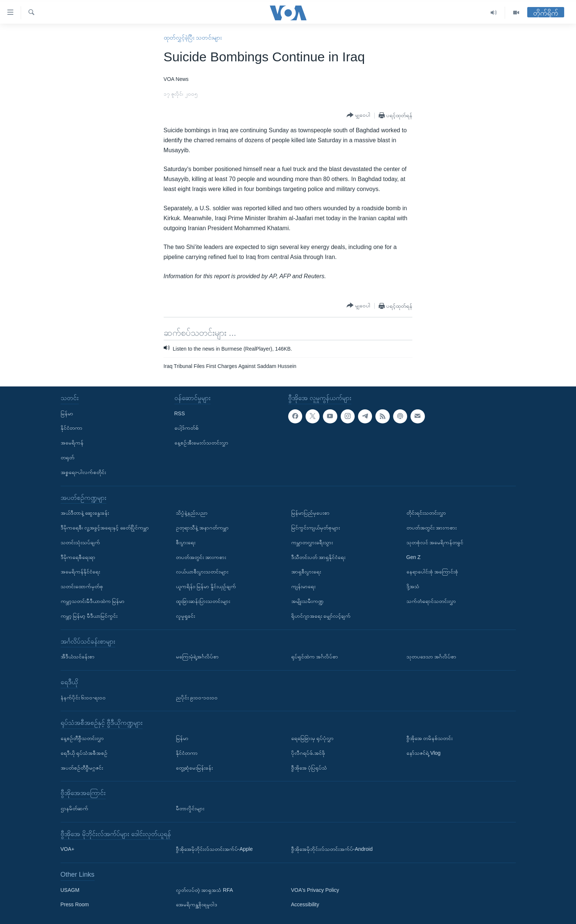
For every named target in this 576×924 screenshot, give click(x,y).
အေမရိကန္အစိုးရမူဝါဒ (197, 905)
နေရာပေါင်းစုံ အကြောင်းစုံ (432, 572)
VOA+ (68, 849)
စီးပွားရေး (186, 542)
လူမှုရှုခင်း (185, 616)
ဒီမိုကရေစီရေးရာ (78, 557)
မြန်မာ (67, 413)
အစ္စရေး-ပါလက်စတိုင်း (83, 472)
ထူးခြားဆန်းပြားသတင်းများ (203, 601)
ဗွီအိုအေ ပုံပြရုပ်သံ (309, 768)
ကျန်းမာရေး (303, 586)
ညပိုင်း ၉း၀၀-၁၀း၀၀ (197, 698)
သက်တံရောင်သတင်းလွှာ (431, 601)
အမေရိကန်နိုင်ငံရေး (80, 572)
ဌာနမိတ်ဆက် (74, 808)
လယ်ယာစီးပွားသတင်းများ (202, 572)
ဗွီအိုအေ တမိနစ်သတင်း (430, 738)
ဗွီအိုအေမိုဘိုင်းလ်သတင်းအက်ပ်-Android (332, 849)
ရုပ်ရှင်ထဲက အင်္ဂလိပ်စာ (315, 657)
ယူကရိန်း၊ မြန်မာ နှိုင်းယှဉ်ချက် (206, 586)
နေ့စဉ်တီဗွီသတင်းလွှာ (82, 738)
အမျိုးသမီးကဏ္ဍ (307, 601)
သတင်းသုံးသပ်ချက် (80, 542)
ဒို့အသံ (413, 586)
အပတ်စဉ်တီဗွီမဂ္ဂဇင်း (82, 768)
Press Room (75, 905)
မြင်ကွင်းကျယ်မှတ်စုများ (316, 528)
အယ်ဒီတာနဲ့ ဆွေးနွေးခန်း (85, 513)
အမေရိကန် (72, 443)
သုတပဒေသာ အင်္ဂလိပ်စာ (432, 657)
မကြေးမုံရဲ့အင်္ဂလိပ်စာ (197, 657)
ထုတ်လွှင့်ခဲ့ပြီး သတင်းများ (193, 37)
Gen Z (414, 557)
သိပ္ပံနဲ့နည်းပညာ (192, 513)
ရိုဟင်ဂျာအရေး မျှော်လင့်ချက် (321, 616)
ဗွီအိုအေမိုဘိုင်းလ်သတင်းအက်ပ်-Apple (214, 849)
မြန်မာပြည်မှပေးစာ (310, 513)
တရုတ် (67, 457)
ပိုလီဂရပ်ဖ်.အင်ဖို (308, 753)
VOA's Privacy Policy (315, 890)
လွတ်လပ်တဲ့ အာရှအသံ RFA (205, 890)
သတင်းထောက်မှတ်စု (82, 586)
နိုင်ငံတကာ (71, 428)
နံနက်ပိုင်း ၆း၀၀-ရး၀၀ (83, 698)
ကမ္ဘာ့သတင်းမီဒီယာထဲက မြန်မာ (93, 601)
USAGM (70, 890)
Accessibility (305, 905)
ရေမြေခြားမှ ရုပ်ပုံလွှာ (313, 738)
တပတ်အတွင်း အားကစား (201, 557)
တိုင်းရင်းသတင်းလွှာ (426, 513)
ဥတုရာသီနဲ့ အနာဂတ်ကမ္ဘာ (202, 528)
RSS (180, 413)
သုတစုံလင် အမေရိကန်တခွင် (435, 542)
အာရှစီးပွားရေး (306, 572)
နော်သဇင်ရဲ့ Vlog (424, 753)
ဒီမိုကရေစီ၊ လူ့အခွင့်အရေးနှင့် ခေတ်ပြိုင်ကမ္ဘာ (105, 528)
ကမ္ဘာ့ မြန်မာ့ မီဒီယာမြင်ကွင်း (89, 616)
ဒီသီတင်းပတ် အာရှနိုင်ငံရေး (318, 557)
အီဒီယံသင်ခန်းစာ (78, 657)
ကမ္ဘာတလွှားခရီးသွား (312, 542)
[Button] (358, 115)
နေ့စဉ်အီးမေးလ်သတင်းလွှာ (201, 443)
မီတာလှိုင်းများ (190, 808)
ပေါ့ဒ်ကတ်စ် (187, 428)
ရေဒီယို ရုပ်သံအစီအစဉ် (84, 753)
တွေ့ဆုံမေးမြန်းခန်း (194, 768)
